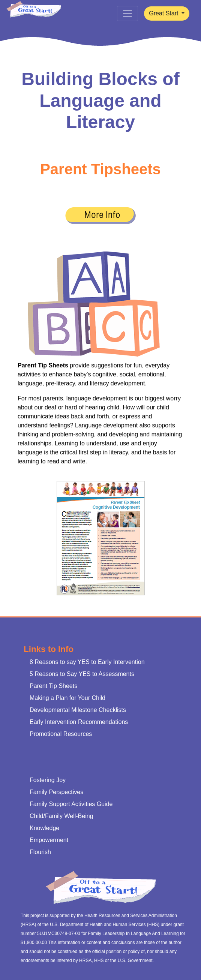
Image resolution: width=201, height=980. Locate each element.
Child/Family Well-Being (61, 816)
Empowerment (49, 840)
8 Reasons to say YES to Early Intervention (87, 662)
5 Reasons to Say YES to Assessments (82, 674)
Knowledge (44, 828)
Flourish (40, 852)
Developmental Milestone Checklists (78, 710)
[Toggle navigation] (127, 13)
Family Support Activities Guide (71, 804)
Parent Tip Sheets (54, 686)
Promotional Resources (61, 734)
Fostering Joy (48, 780)
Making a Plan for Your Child (67, 698)
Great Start (164, 13)
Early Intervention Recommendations (79, 722)
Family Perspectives (56, 792)
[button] (100, 216)
